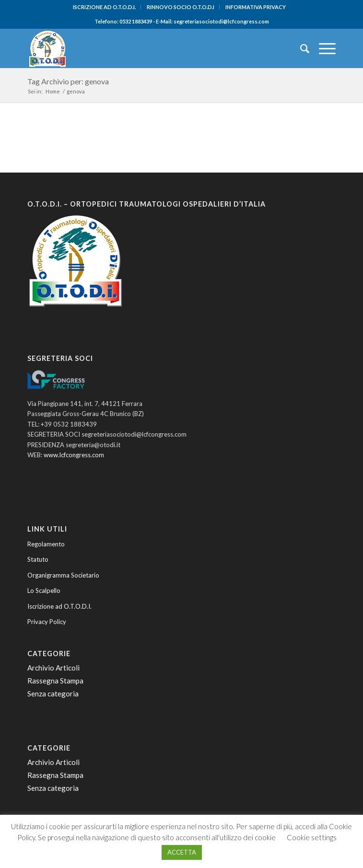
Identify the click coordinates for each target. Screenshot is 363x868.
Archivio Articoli (53, 668)
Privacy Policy (47, 622)
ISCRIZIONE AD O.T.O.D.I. (104, 7)
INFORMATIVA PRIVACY (256, 7)
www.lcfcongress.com (74, 455)
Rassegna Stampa (55, 681)
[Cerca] (300, 48)
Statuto (38, 559)
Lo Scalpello (44, 590)
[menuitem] (105, 7)
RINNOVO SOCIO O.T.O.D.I (181, 7)
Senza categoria (53, 694)
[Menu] (322, 48)
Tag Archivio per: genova (68, 81)
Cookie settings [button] (312, 837)
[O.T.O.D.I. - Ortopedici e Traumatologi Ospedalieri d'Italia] (151, 48)
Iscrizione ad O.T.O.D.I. (59, 606)
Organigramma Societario (63, 575)
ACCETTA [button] (182, 852)
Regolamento (46, 544)
